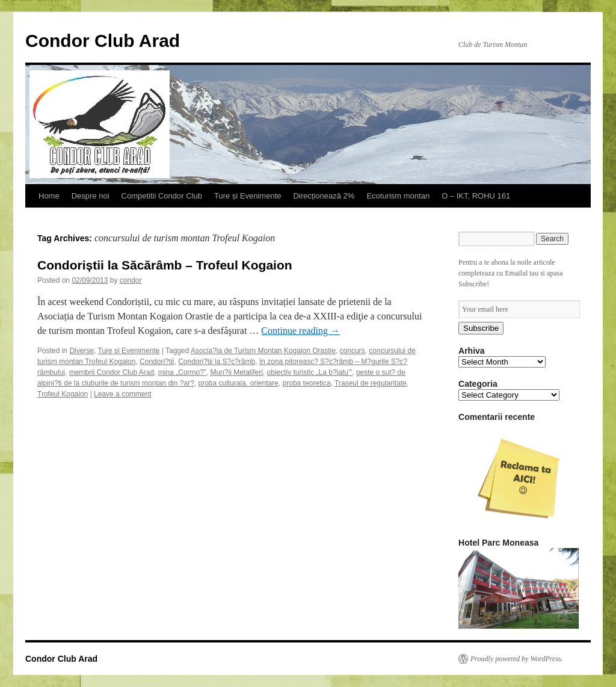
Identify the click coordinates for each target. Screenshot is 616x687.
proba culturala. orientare (238, 383)
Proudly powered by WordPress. (517, 659)
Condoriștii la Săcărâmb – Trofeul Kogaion (165, 265)
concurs (353, 351)
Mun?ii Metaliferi (236, 372)
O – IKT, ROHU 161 (476, 196)
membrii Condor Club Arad (112, 372)
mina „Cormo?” (182, 372)
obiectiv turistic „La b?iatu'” (310, 372)
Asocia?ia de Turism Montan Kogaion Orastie (263, 351)
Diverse (82, 351)
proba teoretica (307, 383)
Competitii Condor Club (162, 196)
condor (131, 280)
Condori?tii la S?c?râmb (217, 362)
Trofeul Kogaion (63, 394)
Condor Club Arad (103, 41)
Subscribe (481, 328)
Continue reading (300, 331)
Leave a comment (122, 394)
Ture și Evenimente (248, 196)
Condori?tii (157, 362)
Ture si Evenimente (129, 351)
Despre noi (91, 196)
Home (49, 196)
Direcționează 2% (324, 196)
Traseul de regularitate (371, 383)
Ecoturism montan (398, 196)
